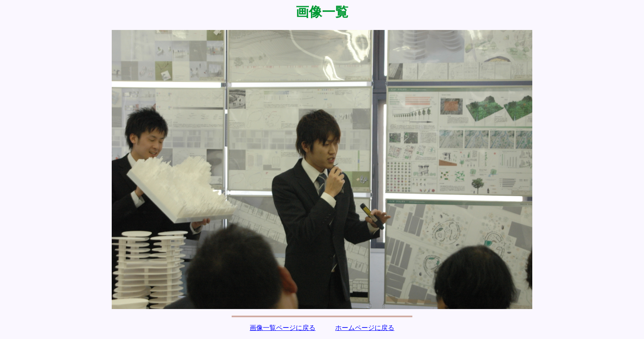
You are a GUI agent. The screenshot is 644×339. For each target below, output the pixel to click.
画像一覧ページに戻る (283, 328)
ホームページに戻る (365, 328)
